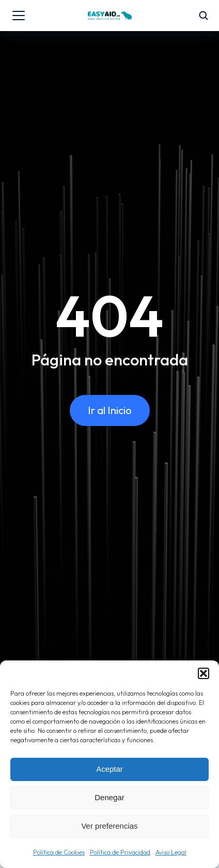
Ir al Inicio (110, 410)
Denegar (109, 797)
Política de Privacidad (120, 852)
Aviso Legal (171, 852)
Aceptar (109, 769)
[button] (204, 673)
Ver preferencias (109, 826)
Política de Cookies (59, 852)
